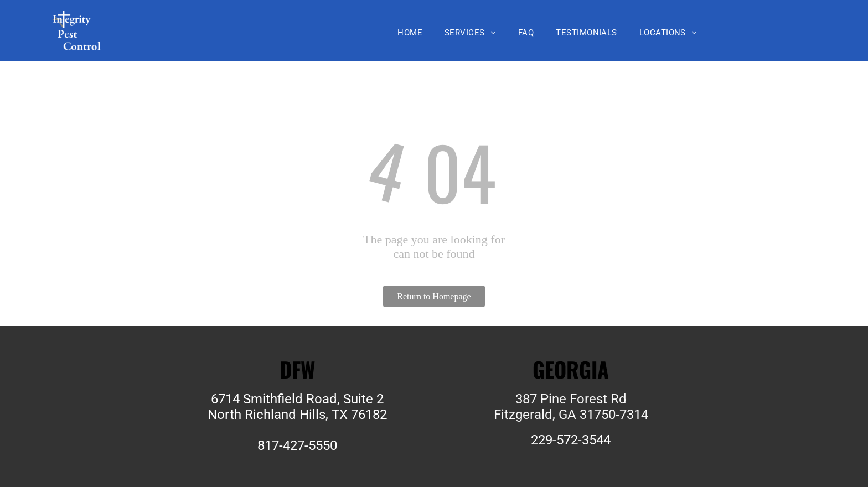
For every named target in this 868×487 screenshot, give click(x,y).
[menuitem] (410, 33)
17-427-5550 (301, 445)
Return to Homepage (434, 296)
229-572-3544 (571, 440)
